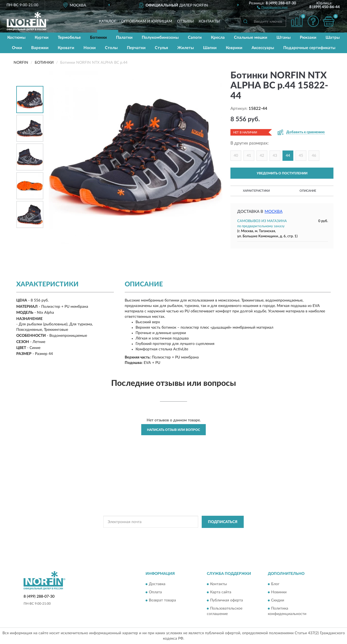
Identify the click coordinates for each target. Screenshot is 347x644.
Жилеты (186, 48)
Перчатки (136, 48)
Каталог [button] (108, 21)
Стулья (161, 48)
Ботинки (98, 38)
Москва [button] (274, 212)
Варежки (40, 48)
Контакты (209, 21)
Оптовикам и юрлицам (147, 21)
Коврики (234, 48)
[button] (272, 7)
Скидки (278, 601)
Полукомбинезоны (160, 38)
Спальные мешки (251, 38)
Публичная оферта (226, 601)
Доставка (157, 584)
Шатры (333, 38)
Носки (90, 48)
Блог (275, 584)
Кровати (66, 48)
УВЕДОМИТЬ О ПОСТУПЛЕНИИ (282, 173)
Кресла (218, 38)
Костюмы (16, 38)
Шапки (210, 48)
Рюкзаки (308, 38)
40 (236, 156)
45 (301, 156)
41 (249, 156)
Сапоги (195, 38)
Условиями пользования (221, 534)
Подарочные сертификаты (309, 48)
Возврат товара (162, 601)
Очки (17, 48)
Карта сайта (221, 592)
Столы (111, 48)
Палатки (124, 38)
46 (314, 156)
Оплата (155, 592)
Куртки (42, 38)
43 (275, 156)
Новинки (279, 592)
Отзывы (185, 21)
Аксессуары (263, 48)
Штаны (284, 38)
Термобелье (69, 38)
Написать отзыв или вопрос (173, 430)
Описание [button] (308, 191)
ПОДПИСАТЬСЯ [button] (223, 522)
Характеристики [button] (256, 191)
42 (262, 156)
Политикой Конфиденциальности (173, 534)
